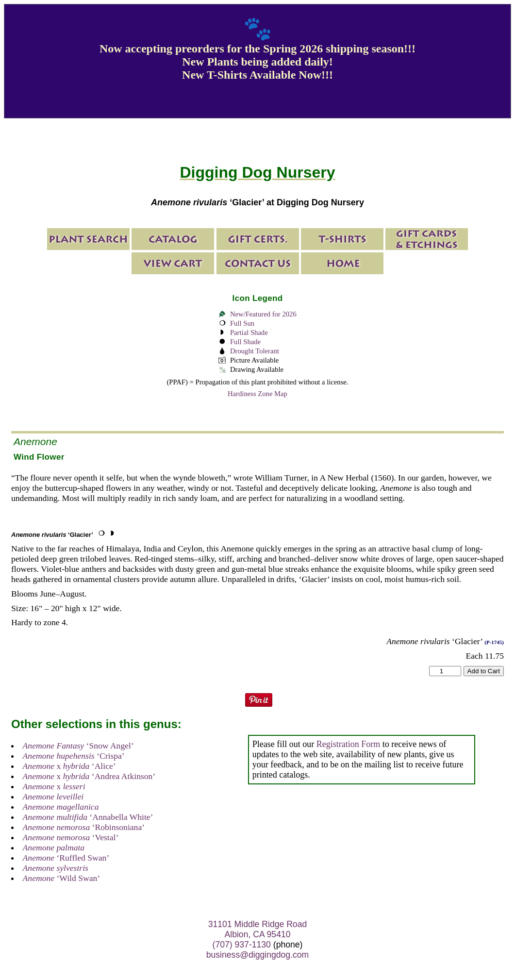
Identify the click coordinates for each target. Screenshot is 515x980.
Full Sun (242, 323)
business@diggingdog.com (258, 955)
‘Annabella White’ (88, 817)
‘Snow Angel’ (78, 746)
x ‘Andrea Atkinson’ (89, 776)
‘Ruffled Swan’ (66, 858)
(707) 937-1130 (242, 945)
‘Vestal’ (71, 837)
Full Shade (245, 342)
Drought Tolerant (255, 351)
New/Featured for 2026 (263, 314)
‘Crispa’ (74, 756)
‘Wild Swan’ (62, 878)
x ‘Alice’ (69, 766)
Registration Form (349, 744)
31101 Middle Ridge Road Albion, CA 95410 (257, 929)
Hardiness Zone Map (257, 394)
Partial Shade (249, 332)
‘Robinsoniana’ (84, 827)
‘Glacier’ (52, 535)
